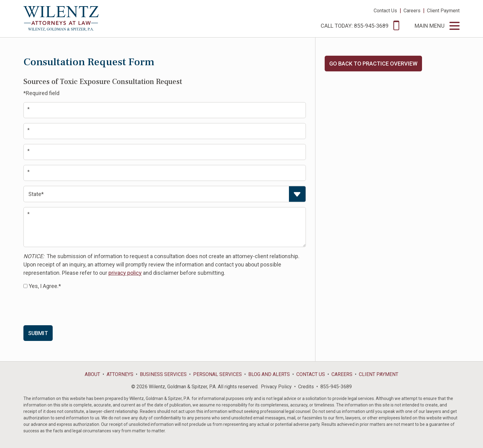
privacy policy (125, 273)
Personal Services (217, 374)
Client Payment (443, 11)
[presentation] (70, 307)
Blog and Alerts (269, 374)
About (92, 374)
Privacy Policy (276, 387)
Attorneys (120, 374)
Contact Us (385, 11)
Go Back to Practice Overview (373, 64)
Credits (306, 387)
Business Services (163, 374)
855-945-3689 (336, 387)
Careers (412, 11)
